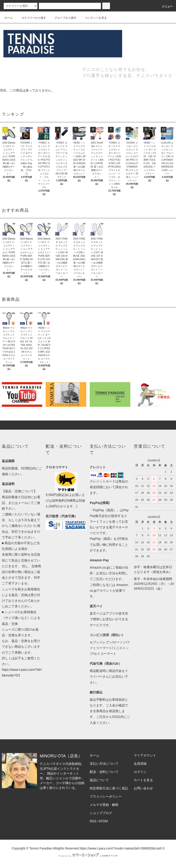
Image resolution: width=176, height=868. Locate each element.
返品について (99, 780)
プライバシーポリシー (106, 796)
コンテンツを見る (93, 18)
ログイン (140, 772)
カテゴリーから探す (31, 18)
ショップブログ (101, 813)
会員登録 (140, 764)
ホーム (9, 18)
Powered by (88, 856)
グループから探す (63, 18)
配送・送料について (104, 772)
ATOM (103, 821)
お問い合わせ (143, 788)
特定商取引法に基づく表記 (109, 788)
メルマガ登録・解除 (104, 805)
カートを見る (143, 780)
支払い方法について (104, 764)
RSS (93, 821)
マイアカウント (145, 755)
